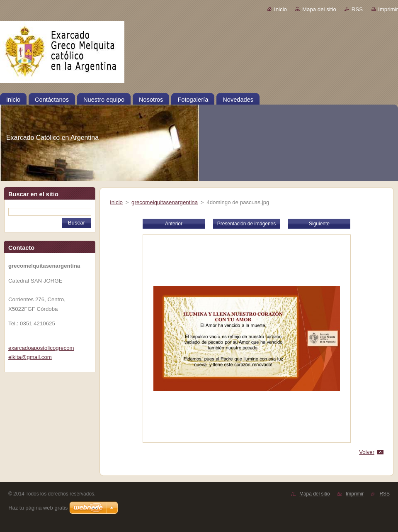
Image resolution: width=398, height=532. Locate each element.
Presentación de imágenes (246, 224)
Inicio (280, 9)
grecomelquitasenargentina (165, 202)
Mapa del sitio (319, 9)
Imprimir (388, 9)
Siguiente (319, 224)
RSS (357, 9)
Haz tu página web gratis (38, 508)
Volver (367, 452)
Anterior (174, 224)
